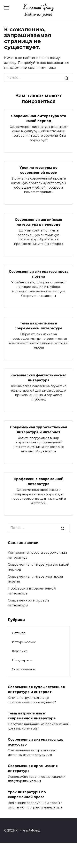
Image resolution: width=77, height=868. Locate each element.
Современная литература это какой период (39, 118)
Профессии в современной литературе (39, 481)
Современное (24, 669)
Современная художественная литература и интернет (39, 429)
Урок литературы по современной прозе (38, 170)
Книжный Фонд (38, 8)
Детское (19, 633)
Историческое (24, 642)
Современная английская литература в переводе (38, 222)
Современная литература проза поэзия (39, 274)
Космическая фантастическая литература (38, 378)
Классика (20, 651)
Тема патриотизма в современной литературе (38, 326)
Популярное (22, 660)
